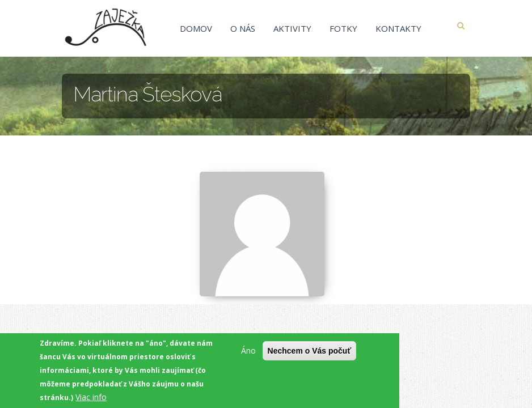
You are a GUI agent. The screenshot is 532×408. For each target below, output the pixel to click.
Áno (248, 350)
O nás (243, 28)
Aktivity (292, 28)
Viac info (91, 397)
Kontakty (398, 28)
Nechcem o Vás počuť (310, 351)
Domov (196, 28)
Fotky (343, 28)
